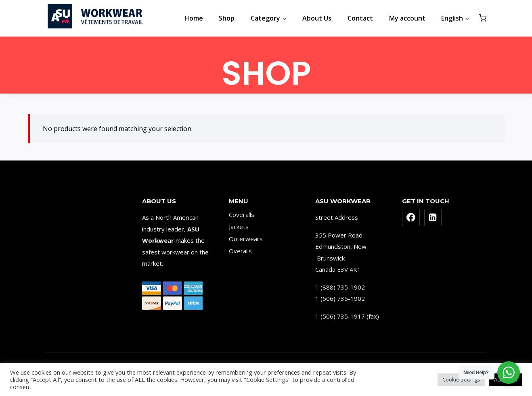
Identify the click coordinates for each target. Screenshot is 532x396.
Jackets (239, 227)
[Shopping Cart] (483, 18)
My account (407, 18)
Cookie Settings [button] (461, 379)
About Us (317, 18)
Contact (360, 18)
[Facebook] (411, 218)
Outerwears (246, 239)
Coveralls (242, 215)
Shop (227, 18)
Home (194, 18)
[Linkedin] (433, 218)
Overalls (240, 251)
